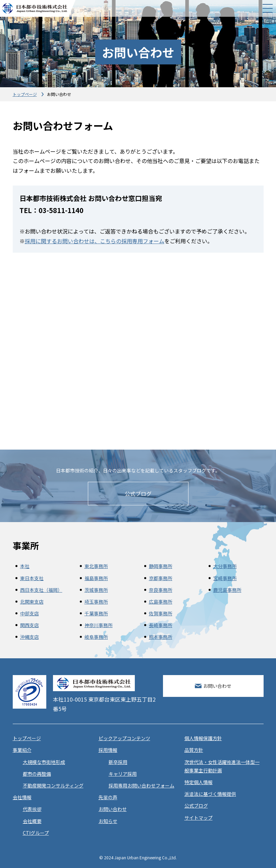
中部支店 (30, 613)
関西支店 (30, 625)
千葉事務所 (96, 613)
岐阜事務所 (96, 637)
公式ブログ (138, 494)
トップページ (25, 94)
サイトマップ (199, 818)
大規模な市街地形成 (44, 762)
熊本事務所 (161, 637)
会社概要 (32, 821)
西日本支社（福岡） (41, 590)
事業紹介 (22, 750)
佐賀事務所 (161, 613)
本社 (25, 566)
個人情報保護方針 (203, 738)
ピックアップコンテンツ (124, 738)
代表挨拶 (32, 809)
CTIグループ (36, 833)
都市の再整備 (37, 774)
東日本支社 (32, 578)
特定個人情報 (199, 782)
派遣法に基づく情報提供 (210, 794)
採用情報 (108, 750)
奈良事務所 (161, 590)
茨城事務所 (96, 590)
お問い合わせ (217, 686)
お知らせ (108, 821)
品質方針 (194, 750)
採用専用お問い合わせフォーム (142, 785)
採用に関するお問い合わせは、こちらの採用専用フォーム (95, 241)
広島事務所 (161, 602)
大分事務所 (225, 566)
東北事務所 (96, 566)
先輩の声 (108, 797)
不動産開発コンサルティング (53, 785)
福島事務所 (96, 578)
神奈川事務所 (99, 625)
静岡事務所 (161, 566)
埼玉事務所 (96, 602)
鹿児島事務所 (227, 590)
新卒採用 (118, 762)
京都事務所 (161, 578)
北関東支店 (32, 602)
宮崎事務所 (225, 578)
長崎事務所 (161, 625)
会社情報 (22, 797)
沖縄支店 (30, 637)
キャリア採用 (123, 774)
